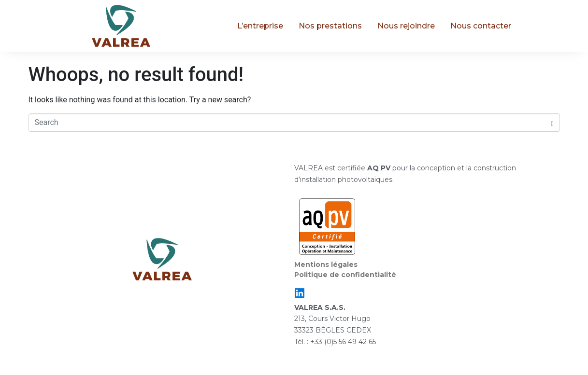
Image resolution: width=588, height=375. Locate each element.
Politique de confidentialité (345, 275)
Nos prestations (330, 26)
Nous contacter (481, 26)
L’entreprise (260, 26)
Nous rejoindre (406, 26)
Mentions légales (326, 264)
